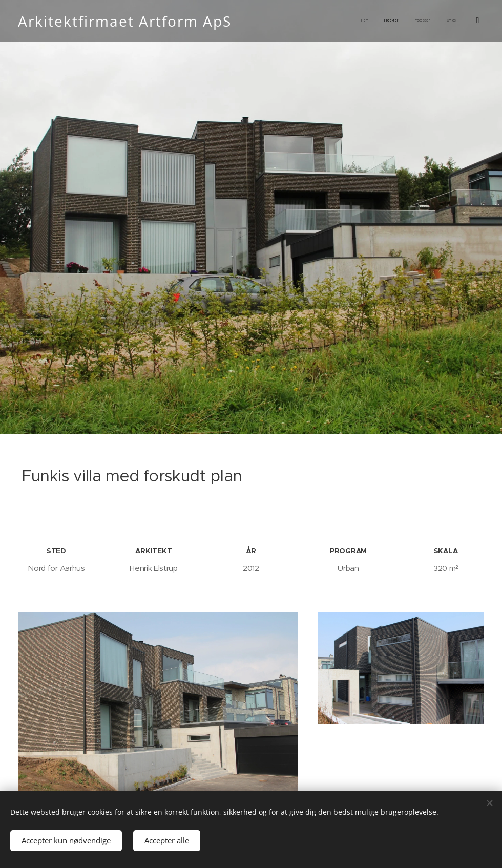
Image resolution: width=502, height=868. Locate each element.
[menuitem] (405, 21)
